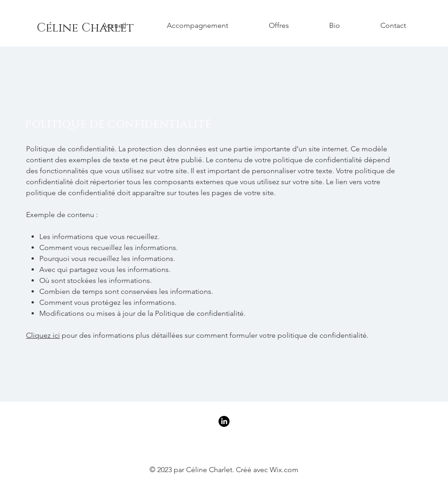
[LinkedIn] (224, 421)
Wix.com (284, 470)
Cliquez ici (43, 335)
